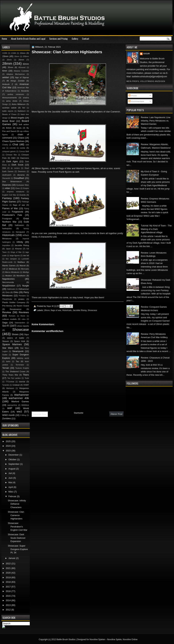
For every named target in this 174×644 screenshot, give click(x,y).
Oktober (13, 459)
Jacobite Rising (80, 310)
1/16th (14, 53)
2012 (9, 610)
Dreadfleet (19, 178)
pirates (21, 299)
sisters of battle (15, 338)
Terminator (20, 365)
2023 (9, 451)
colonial (13, 148)
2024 (9, 446)
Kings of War (16, 252)
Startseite (79, 413)
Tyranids (6, 385)
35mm (10, 67)
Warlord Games (20, 402)
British (9, 128)
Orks (16, 292)
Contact (86, 39)
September (14, 464)
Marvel (23, 266)
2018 (9, 582)
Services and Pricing (58, 39)
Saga (5, 323)
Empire (26, 188)
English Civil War (9, 195)
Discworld (6, 178)
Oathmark (11, 289)
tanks (8, 361)
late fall (26, 256)
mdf (4, 269)
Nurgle (26, 286)
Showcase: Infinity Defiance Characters (17, 504)
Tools (27, 378)
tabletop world (23, 358)
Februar (13, 496)
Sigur (147, 54)
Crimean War (11, 155)
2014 (9, 600)
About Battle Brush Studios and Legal (28, 39)
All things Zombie (16, 81)
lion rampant (11, 259)
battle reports (8, 111)
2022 (9, 564)
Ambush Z (8, 84)
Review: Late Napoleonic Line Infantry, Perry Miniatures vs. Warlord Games (156, 121)
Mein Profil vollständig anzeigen (146, 81)
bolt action (24, 124)
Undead (16, 385)
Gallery (75, 39)
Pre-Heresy (7, 306)
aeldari (6, 77)
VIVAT (26, 385)
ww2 (19, 411)
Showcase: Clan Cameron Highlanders (16, 515)
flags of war (56, 310)
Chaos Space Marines (13, 141)
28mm (47, 310)
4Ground (22, 67)
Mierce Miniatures (12, 272)
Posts (133, 96)
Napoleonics (8, 279)
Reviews (24, 312)
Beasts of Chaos (9, 114)
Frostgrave (7, 219)
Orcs (7, 292)
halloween (19, 225)
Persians (22, 296)
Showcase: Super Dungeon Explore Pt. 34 (18, 549)
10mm (23, 53)
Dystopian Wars (23, 185)
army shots (12, 101)
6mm (5, 71)
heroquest (20, 232)
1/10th (5, 53)
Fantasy (7, 198)
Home (4, 39)
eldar (8, 188)
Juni (11, 478)
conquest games (9, 151)
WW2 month (9, 415)
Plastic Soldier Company (14, 302)
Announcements (10, 98)
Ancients (25, 91)
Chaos (21, 138)
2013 (9, 605)
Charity (5, 145)
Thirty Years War (10, 375)
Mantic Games (9, 266)
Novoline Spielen (97, 639)
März (11, 492)
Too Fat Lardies (14, 378)
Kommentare (136, 101)
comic (23, 148)
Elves (18, 188)
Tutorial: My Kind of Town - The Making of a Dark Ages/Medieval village (156, 229)
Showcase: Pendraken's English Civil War (18, 527)
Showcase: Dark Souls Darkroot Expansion (17, 538)
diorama (21, 175)
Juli (10, 473)
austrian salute (9, 108)
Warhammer (22, 395)
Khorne (18, 249)
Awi (24, 108)
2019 (9, 577)
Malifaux (21, 262)
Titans (26, 375)
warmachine (12, 405)
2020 (9, 573)
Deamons (22, 171)
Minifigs (26, 272)
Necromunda (8, 282)
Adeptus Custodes (21, 71)
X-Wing (23, 415)
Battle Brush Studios (66, 639)
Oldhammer (24, 289)
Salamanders (20, 323)
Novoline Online (130, 639)
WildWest (25, 405)
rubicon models (9, 319)
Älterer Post (116, 414)
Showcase (92, 310)
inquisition (6, 245)
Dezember (14, 455)
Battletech (22, 111)
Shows (15, 334)
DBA (4, 168)
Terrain (6, 368)
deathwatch (7, 175)
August (12, 469)
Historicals (67, 310)
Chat (15, 144)
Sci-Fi (6, 326)
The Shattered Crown (15, 372)
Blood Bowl (8, 121)
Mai (10, 482)
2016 (9, 591)
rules (23, 319)
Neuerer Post (40, 414)
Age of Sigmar (22, 77)
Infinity (20, 242)
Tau (17, 361)
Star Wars (8, 348)
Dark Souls (18, 165)
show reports (23, 326)
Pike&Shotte (7, 299)
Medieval (13, 269)
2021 (9, 568)
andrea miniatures (16, 94)
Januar (12, 558)
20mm (9, 60)
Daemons (25, 158)
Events (23, 195)
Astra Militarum (19, 104)
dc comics (15, 168)
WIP (10, 408)
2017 (9, 587)
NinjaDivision (9, 286)
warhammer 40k (19, 398)
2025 (9, 441)
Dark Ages (12, 161)
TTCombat (10, 382)
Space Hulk (20, 341)
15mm (5, 56)
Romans (12, 316)
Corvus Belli (24, 151)
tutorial (22, 382)
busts (19, 128)
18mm (17, 56)
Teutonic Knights (22, 368)
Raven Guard (23, 306)
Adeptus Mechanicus (15, 74)
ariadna (26, 98)
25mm (21, 60)
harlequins (7, 228)
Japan (8, 249)
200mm (26, 56)
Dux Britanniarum (12, 181)
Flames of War (10, 208)
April (11, 487)
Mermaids (25, 269)
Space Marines (12, 344)
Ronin (23, 316)
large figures (15, 256)
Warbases (10, 388)
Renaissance (16, 309)
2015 (9, 596)
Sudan (5, 355)
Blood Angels (18, 118)
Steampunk (18, 351)
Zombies (7, 418)
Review (7, 312)
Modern (9, 276)
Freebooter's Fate (12, 215)
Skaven (6, 341)
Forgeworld (17, 212)
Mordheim (21, 276)
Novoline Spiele (114, 639)
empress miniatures (16, 192)
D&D (13, 158)
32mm (26, 64)
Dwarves (7, 185)
